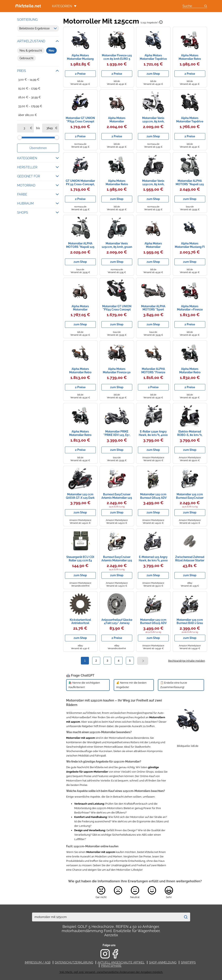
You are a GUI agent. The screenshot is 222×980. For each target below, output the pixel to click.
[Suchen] (186, 917)
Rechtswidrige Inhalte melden (187, 661)
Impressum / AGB (38, 962)
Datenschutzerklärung (74, 962)
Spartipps (188, 962)
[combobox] (107, 917)
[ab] (24, 128)
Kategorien (64, 6)
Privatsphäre (111, 966)
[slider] (20, 137)
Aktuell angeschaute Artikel (121, 962)
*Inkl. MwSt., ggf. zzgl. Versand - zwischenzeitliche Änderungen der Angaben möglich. (111, 972)
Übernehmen (38, 148)
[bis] (49, 128)
